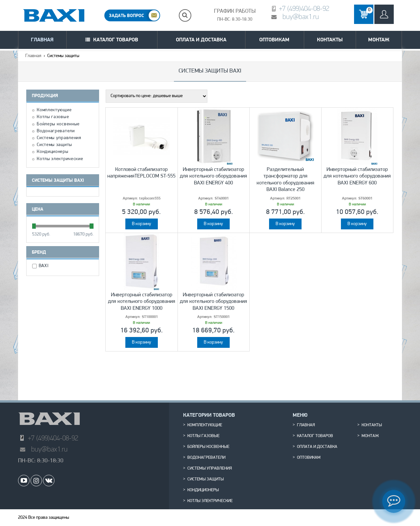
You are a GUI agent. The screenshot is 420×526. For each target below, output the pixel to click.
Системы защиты (54, 145)
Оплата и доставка (201, 40)
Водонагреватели (56, 131)
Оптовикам (274, 40)
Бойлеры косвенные (58, 124)
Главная (42, 40)
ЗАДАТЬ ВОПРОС (126, 15)
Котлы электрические (60, 159)
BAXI (44, 266)
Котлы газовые (53, 117)
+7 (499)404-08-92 (304, 8)
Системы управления (59, 138)
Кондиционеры (52, 152)
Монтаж (379, 40)
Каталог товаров (116, 40)
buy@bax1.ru (301, 17)
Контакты (330, 40)
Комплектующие (54, 110)
